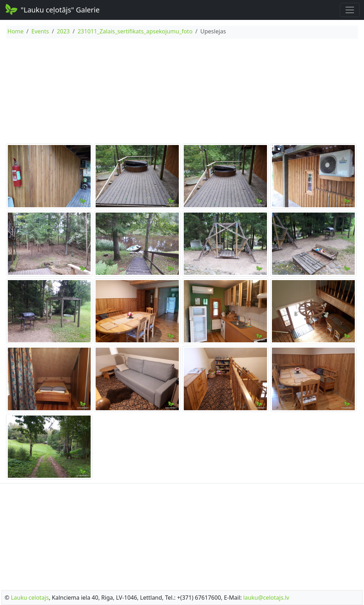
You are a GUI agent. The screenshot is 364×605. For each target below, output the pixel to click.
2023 (63, 31)
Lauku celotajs (30, 598)
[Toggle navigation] (350, 10)
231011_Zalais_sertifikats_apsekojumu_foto (135, 31)
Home (16, 31)
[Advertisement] (182, 92)
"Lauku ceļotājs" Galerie (52, 9)
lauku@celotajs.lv (266, 598)
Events (40, 31)
